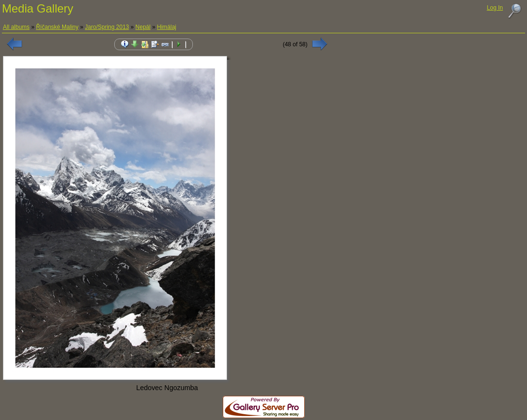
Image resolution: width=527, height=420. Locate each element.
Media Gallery (38, 8)
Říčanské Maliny (57, 27)
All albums (16, 27)
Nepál (143, 27)
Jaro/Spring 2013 (107, 27)
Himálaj (167, 27)
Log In (495, 8)
